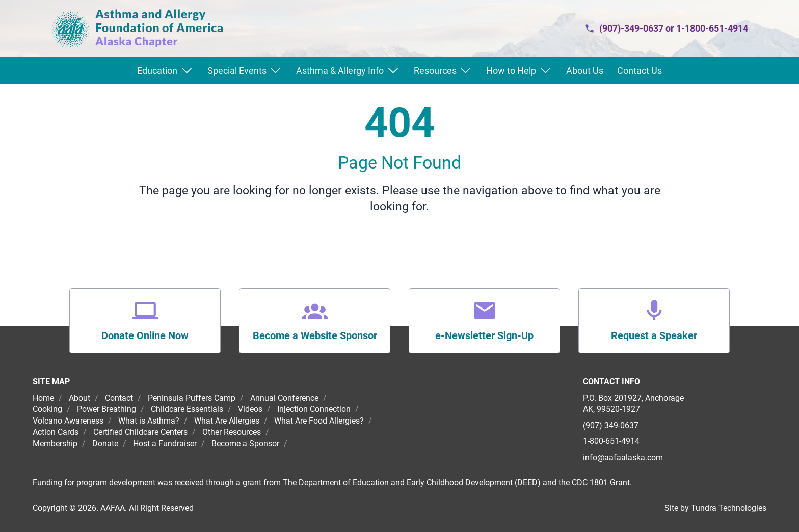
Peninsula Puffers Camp (192, 398)
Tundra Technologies (729, 508)
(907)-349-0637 (631, 28)
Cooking (47, 409)
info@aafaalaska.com (623, 457)
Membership (55, 444)
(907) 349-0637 (611, 425)
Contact (119, 398)
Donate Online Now (145, 335)
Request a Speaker (654, 335)
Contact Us (640, 71)
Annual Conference (284, 398)
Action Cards (56, 432)
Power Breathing (106, 409)
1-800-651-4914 (611, 441)
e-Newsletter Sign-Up (484, 335)
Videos (250, 409)
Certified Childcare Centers (140, 432)
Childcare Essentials (187, 409)
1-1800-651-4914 (712, 28)
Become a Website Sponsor (315, 335)
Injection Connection (314, 409)
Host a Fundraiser (165, 444)
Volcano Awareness (68, 421)
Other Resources (232, 432)
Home (44, 398)
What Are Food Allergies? (319, 421)
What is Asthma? (149, 421)
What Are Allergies (227, 421)
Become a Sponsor (245, 444)
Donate (105, 444)
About (79, 398)
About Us (585, 71)
